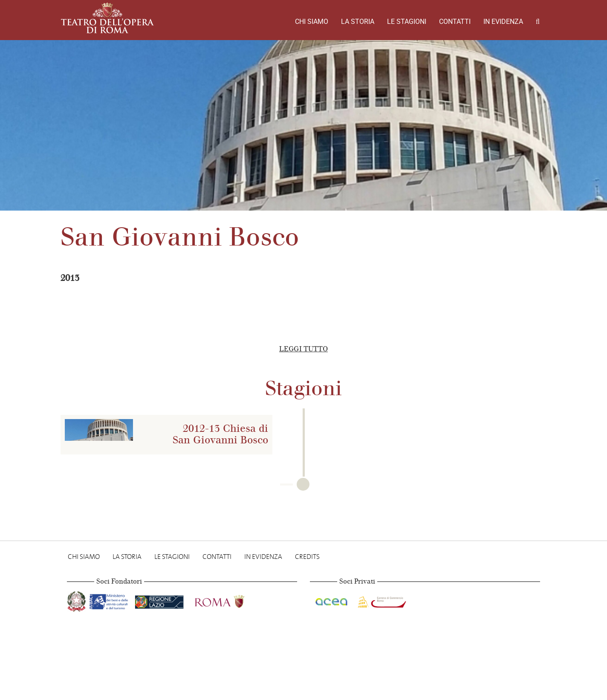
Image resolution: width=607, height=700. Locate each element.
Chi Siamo (312, 22)
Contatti (455, 22)
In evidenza (503, 22)
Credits (307, 557)
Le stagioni (407, 22)
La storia (358, 22)
